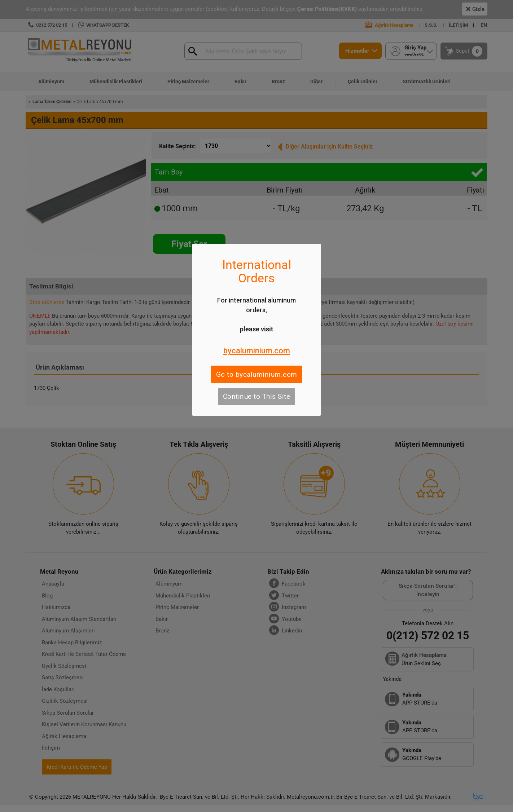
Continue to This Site (257, 396)
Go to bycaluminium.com (257, 374)
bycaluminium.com (257, 351)
